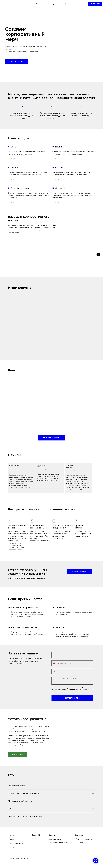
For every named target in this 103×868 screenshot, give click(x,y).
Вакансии (53, 841)
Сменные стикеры (20, 188)
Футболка (21, 261)
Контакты (73, 4)
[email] (72, 671)
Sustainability (37, 841)
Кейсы (37, 4)
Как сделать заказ (55, 4)
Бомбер (82, 261)
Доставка (60, 188)
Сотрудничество (55, 845)
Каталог (22, 4)
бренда (27, 116)
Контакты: (79, 841)
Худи (62, 261)
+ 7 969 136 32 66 (81, 848)
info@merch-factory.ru (83, 845)
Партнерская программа (58, 848)
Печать (14, 167)
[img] (14, 5)
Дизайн (15, 147)
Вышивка (60, 167)
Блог (66, 4)
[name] (72, 655)
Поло (41, 261)
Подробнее (12, 159)
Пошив (59, 147)
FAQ (34, 845)
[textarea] (72, 681)
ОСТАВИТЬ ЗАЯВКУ (72, 698)
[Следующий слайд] (98, 255)
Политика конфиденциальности (18, 864)
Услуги (30, 4)
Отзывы (44, 4)
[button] (95, 4)
